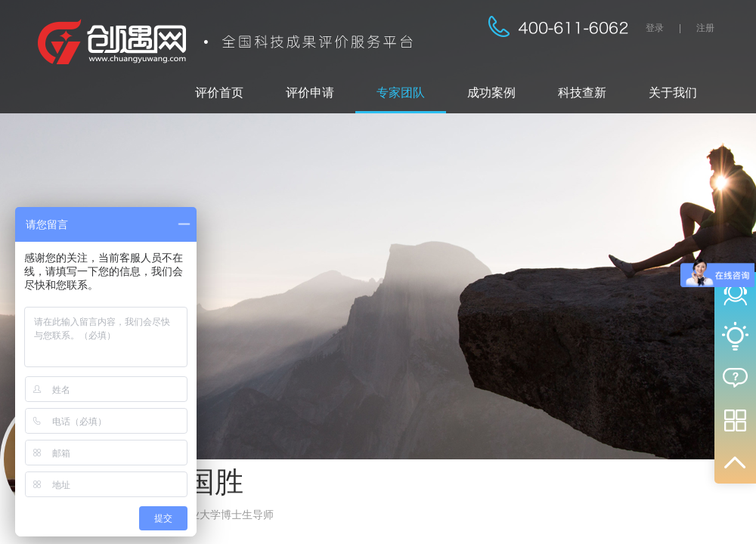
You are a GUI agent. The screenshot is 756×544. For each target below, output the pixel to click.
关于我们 (673, 93)
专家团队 (401, 93)
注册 (705, 28)
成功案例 (491, 93)
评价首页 (219, 93)
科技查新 (582, 93)
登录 (655, 28)
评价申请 (310, 93)
